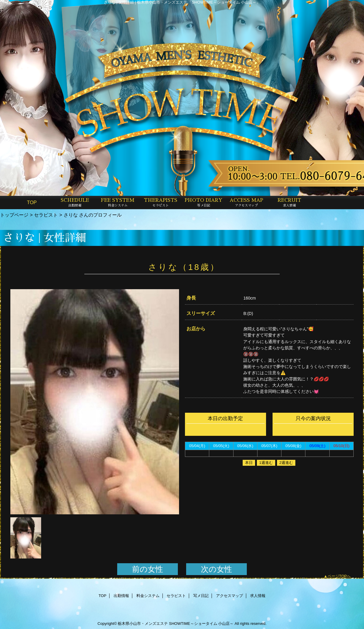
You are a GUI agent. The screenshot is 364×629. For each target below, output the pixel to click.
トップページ (14, 215)
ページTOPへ (339, 576)
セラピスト (46, 215)
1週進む (266, 463)
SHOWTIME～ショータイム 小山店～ (201, 624)
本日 (249, 463)
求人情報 (258, 596)
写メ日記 (201, 596)
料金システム (148, 596)
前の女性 (148, 569)
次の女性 (216, 569)
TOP (32, 202)
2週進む (286, 463)
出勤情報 (121, 596)
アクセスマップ (229, 596)
